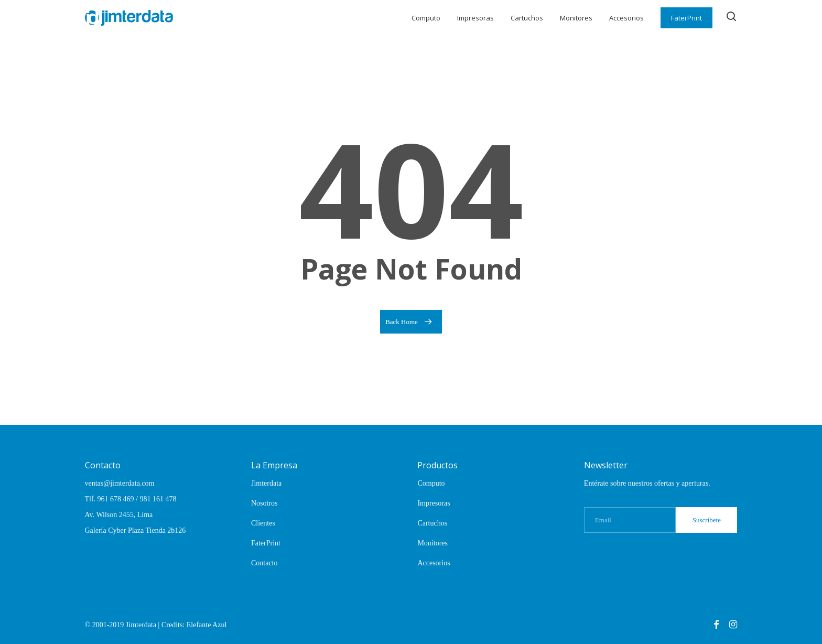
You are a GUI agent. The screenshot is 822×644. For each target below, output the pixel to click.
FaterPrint (266, 543)
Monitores (432, 543)
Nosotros (264, 503)
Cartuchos (432, 523)
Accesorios (434, 563)
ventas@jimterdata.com (120, 483)
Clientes (263, 523)
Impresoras (434, 503)
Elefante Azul (207, 625)
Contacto (264, 563)
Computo (431, 483)
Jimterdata (266, 483)
